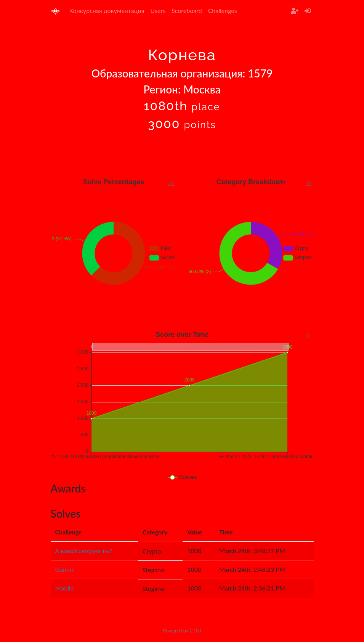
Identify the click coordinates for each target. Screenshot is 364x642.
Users (158, 10)
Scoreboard (187, 10)
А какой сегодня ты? (84, 551)
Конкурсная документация (107, 10)
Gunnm (65, 569)
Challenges (223, 10)
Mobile (65, 588)
